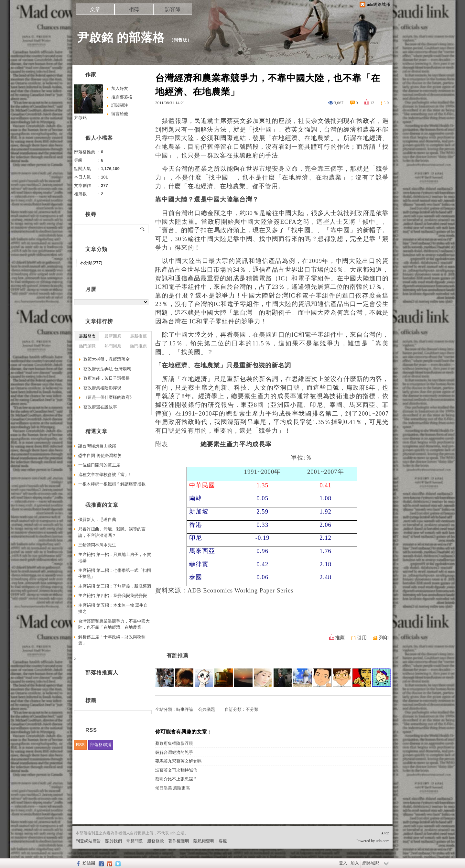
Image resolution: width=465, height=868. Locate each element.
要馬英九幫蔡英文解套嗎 (178, 761)
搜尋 (143, 229)
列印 (384, 638)
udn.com (383, 841)
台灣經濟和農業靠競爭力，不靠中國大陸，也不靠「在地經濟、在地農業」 (114, 624)
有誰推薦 (178, 655)
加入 (355, 863)
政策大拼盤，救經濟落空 (107, 359)
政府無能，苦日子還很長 (107, 378)
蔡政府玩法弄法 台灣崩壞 (107, 369)
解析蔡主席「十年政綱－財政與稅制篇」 (112, 640)
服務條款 (156, 841)
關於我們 (114, 841)
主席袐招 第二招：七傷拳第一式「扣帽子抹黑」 (115, 574)
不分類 (252, 709)
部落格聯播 (101, 745)
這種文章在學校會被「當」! (104, 475)
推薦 (340, 638)
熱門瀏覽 (87, 346)
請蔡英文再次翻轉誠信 (176, 770)
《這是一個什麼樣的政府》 (109, 397)
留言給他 (120, 114)
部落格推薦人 (102, 673)
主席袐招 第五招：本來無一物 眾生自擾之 (113, 608)
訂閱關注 (120, 105)
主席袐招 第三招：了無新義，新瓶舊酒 (115, 586)
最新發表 (87, 336)
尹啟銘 (80, 118)
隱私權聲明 (204, 841)
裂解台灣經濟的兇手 (174, 752)
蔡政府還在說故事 (100, 407)
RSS (80, 745)
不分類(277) (91, 263)
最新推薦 (138, 336)
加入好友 (120, 88)
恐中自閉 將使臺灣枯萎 (100, 456)
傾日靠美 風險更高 (173, 788)
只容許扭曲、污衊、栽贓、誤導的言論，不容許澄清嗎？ (112, 532)
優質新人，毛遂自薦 (97, 520)
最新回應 (113, 336)
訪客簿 (173, 9)
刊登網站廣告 (88, 841)
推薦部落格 (122, 97)
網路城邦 (371, 863)
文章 (95, 9)
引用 (362, 638)
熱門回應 (113, 346)
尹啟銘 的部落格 (121, 37)
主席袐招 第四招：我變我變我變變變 (113, 596)
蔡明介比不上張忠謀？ (176, 779)
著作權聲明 (179, 841)
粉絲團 (89, 863)
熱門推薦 (138, 346)
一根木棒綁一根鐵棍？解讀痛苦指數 (112, 484)
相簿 (134, 9)
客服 (223, 841)
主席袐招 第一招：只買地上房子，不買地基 (115, 558)
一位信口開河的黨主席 (99, 465)
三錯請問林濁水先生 (97, 545)
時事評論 (185, 709)
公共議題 (207, 709)
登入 (343, 863)
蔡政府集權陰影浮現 (174, 743)
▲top (385, 833)
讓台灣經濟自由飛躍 (97, 446)
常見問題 (135, 841)
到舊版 (180, 40)
